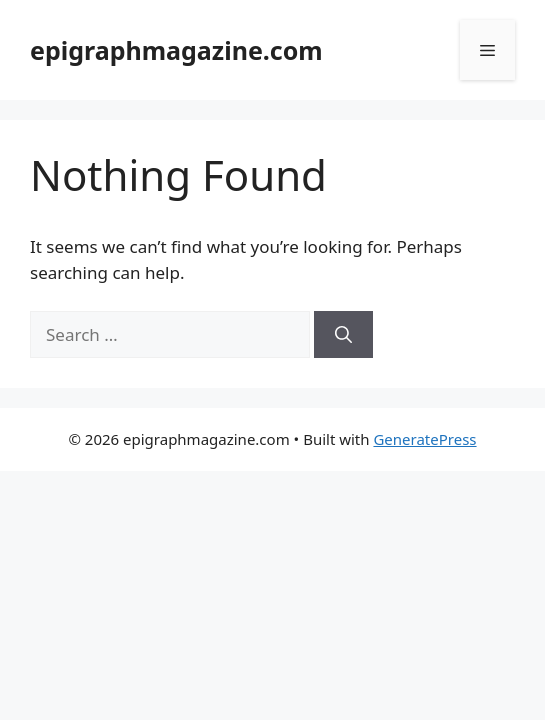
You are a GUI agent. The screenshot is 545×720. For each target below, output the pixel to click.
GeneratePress (424, 439)
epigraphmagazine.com (176, 50)
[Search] (343, 335)
